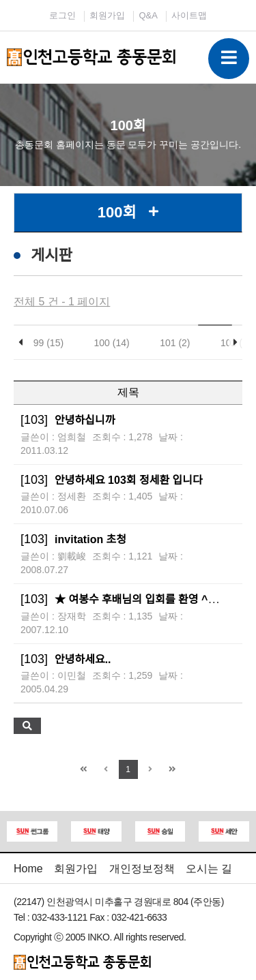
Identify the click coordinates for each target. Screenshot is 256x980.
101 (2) (175, 343)
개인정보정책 (142, 869)
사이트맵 (189, 15)
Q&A (148, 15)
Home (28, 869)
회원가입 (107, 15)
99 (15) (48, 343)
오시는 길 (209, 869)
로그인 (62, 15)
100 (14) (112, 343)
